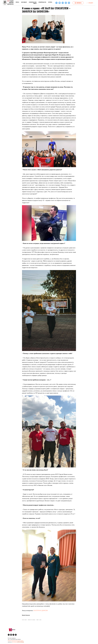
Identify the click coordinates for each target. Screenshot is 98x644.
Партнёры (50, 2)
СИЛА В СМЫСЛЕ (24, 2)
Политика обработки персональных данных (16, 641)
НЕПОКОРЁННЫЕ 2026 (33, 2)
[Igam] (69, 3)
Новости (35, 3)
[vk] (56, 3)
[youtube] (60, 3)
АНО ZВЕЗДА (15, 642)
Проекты (17, 2)
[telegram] (63, 3)
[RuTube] (66, 3)
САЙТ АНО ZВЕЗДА (20, 642)
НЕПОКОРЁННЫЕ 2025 (42, 2)
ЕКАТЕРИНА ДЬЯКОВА (41, 611)
